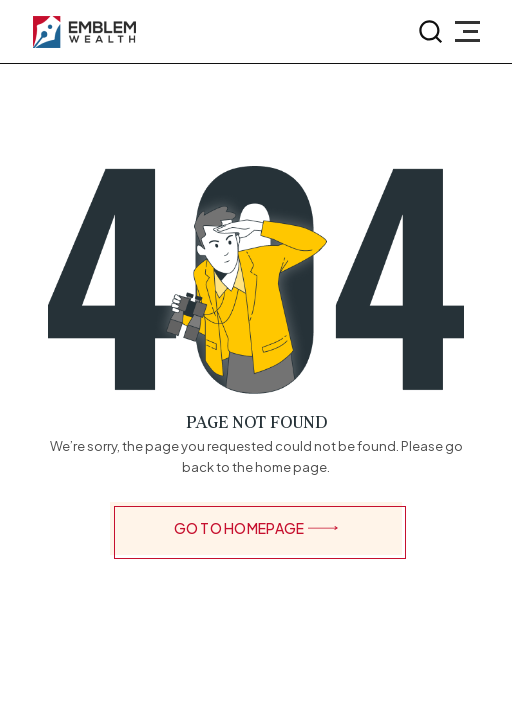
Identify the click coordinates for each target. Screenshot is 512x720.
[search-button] (431, 32)
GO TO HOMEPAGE (256, 528)
